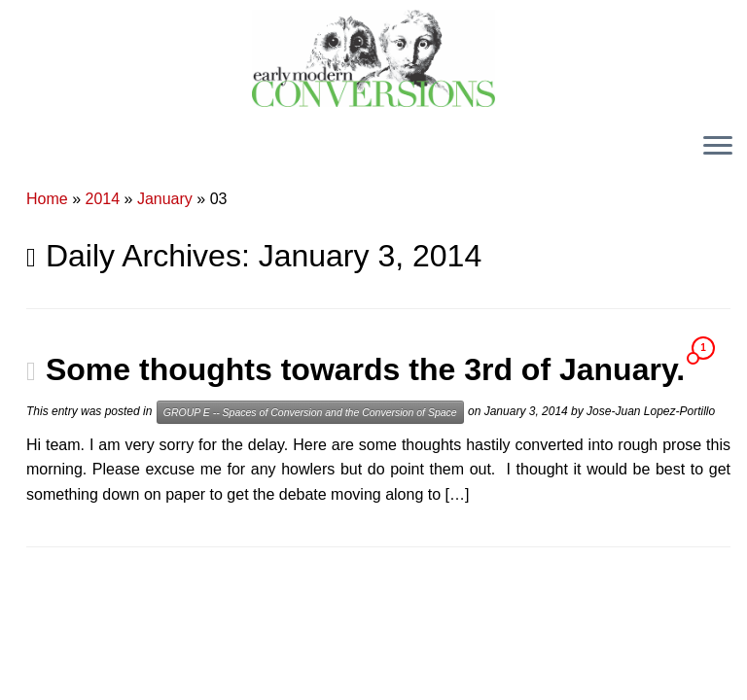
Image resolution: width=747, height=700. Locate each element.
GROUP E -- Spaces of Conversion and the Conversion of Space (310, 412)
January (165, 199)
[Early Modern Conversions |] (373, 58)
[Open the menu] (718, 147)
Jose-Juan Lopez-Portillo (651, 411)
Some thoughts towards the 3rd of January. (365, 369)
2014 (103, 199)
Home (47, 199)
